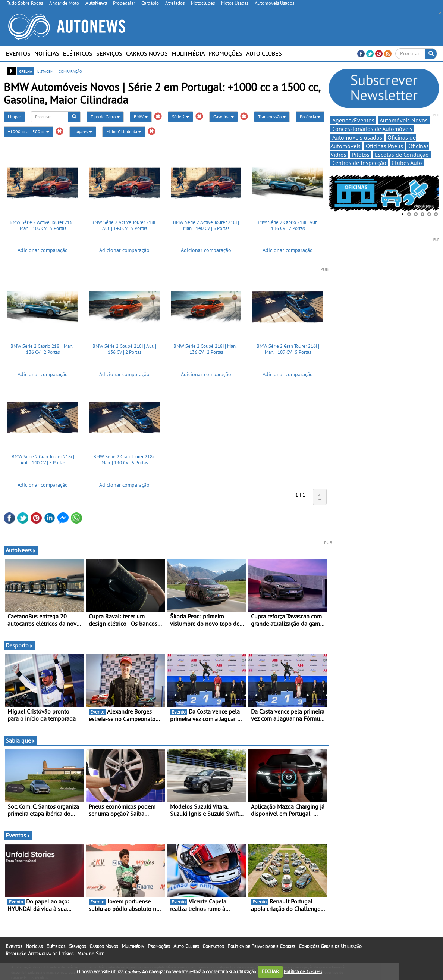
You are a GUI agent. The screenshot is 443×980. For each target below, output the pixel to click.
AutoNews (21, 550)
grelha (26, 71)
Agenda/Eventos (353, 120)
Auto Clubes (264, 53)
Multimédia (188, 53)
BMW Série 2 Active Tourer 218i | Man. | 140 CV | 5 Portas (206, 225)
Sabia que (21, 740)
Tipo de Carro (105, 117)
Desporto (19, 645)
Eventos (18, 53)
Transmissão (272, 117)
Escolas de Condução (402, 155)
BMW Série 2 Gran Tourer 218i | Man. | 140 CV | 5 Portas (125, 460)
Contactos (213, 946)
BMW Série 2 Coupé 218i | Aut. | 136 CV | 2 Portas (124, 349)
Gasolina (224, 117)
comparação (70, 71)
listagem (45, 71)
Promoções (225, 53)
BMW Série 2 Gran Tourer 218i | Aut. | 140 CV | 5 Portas (43, 460)
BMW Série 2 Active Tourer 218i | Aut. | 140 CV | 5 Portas (124, 225)
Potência (310, 117)
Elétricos (78, 53)
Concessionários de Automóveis (372, 129)
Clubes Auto (407, 163)
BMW (141, 117)
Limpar (14, 117)
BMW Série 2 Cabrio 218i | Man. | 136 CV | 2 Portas (43, 349)
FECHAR (270, 971)
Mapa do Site (90, 954)
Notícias (47, 53)
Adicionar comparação (43, 250)
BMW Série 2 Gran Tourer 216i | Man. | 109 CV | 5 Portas (288, 349)
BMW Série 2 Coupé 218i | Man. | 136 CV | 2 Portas (206, 349)
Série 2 (180, 117)
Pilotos (361, 155)
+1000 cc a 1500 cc (29, 132)
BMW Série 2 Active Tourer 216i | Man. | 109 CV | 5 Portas (43, 225)
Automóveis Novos (404, 120)
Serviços (109, 53)
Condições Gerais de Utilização (330, 946)
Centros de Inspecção (359, 163)
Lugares (83, 132)
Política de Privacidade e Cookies (261, 946)
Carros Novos (147, 53)
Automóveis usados (357, 137)
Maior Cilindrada (124, 132)
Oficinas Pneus (384, 146)
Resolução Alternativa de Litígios (40, 954)
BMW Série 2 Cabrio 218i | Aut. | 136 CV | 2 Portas (288, 225)
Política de (303, 971)
